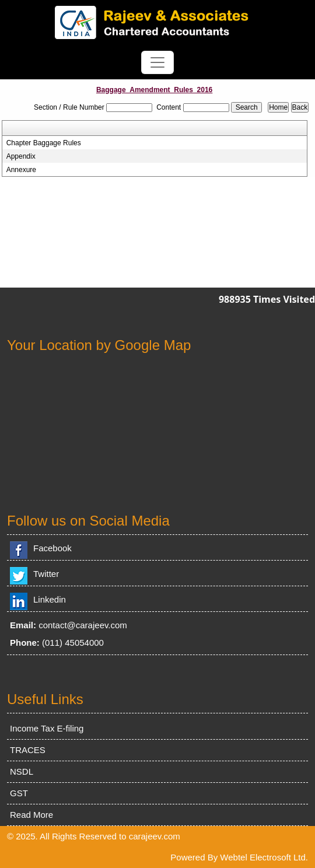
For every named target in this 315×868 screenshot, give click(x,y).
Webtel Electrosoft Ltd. (264, 857)
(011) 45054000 (73, 643)
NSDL (22, 771)
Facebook (52, 548)
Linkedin (50, 599)
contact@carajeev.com (83, 625)
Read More (32, 815)
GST (19, 793)
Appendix (21, 156)
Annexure (21, 170)
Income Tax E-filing (47, 728)
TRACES (28, 750)
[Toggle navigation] (157, 62)
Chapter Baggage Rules (44, 143)
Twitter (46, 574)
